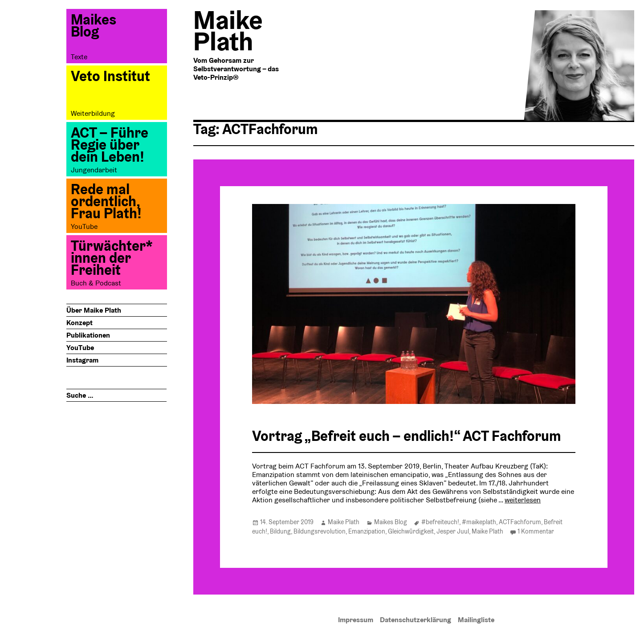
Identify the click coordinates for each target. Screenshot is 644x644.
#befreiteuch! (440, 522)
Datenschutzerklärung (416, 620)
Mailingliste (476, 620)
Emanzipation (367, 531)
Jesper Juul (453, 531)
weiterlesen (523, 500)
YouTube (80, 348)
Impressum (356, 620)
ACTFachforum (520, 522)
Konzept (79, 323)
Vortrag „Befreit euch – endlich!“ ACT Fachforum (407, 436)
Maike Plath (344, 522)
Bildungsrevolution (320, 531)
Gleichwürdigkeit (411, 531)
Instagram (82, 360)
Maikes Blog (391, 522)
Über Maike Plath (94, 310)
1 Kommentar (536, 531)
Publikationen (88, 335)
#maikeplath (479, 522)
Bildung (280, 531)
